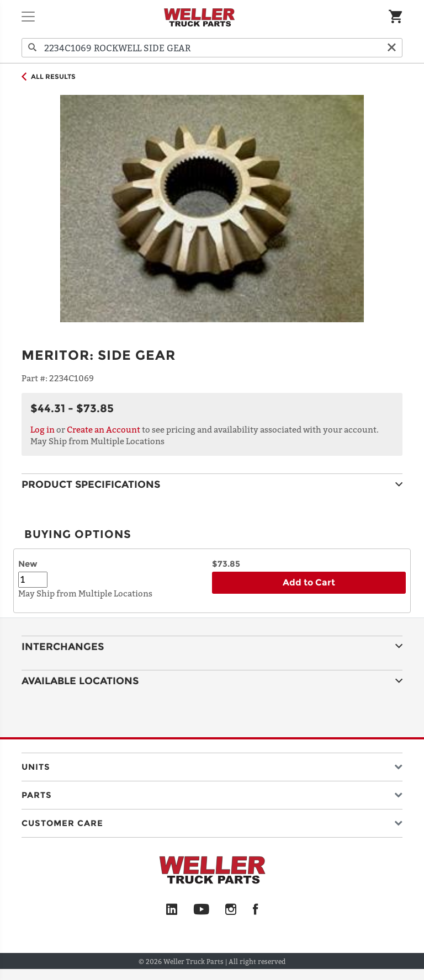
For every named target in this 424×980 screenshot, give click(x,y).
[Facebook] (255, 910)
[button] (212, 765)
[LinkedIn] (172, 910)
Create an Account (104, 429)
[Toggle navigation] (28, 17)
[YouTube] (201, 910)
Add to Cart (309, 582)
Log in (43, 429)
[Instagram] (231, 910)
